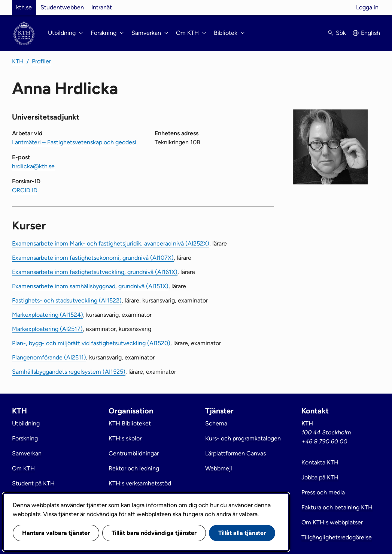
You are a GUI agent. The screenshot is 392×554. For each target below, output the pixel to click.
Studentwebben (62, 7)
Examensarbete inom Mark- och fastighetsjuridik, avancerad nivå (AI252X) (111, 243)
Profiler (41, 61)
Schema (216, 423)
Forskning (25, 438)
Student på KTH (33, 483)
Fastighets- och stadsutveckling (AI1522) (67, 300)
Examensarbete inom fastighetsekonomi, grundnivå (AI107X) (93, 258)
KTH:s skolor (125, 438)
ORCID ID (25, 190)
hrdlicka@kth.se (33, 166)
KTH (18, 61)
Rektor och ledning (134, 468)
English (370, 33)
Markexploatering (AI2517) (47, 329)
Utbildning (26, 423)
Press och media (323, 492)
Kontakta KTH (320, 462)
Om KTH (23, 468)
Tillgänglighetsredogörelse (337, 537)
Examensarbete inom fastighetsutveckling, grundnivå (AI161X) (95, 272)
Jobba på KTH (320, 477)
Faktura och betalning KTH (337, 507)
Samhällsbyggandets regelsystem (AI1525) (69, 372)
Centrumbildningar (134, 453)
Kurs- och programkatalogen (243, 438)
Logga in (367, 7)
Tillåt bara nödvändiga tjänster (154, 533)
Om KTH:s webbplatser (332, 522)
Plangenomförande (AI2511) (49, 357)
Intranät (102, 7)
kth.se (24, 7)
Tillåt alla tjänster (242, 533)
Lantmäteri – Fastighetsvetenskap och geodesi (74, 142)
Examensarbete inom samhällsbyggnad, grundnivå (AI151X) (90, 286)
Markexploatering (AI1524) (48, 315)
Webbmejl (219, 468)
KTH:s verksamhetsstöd (140, 483)
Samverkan (27, 453)
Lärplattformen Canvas (235, 453)
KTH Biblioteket (130, 423)
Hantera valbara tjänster (56, 533)
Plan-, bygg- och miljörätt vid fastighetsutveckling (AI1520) (91, 343)
